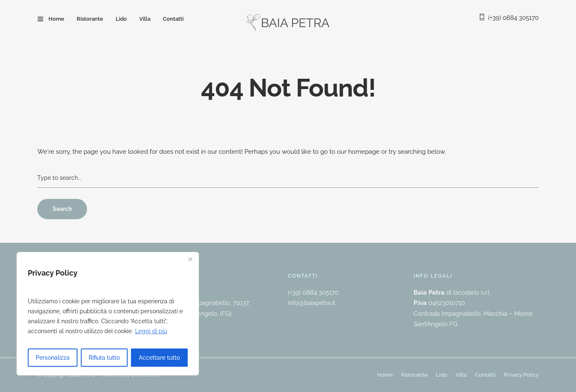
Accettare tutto (159, 358)
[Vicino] (190, 259)
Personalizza (53, 358)
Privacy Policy (521, 375)
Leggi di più (151, 331)
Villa (145, 19)
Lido (121, 19)
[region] (108, 314)
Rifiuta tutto (104, 358)
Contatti (173, 19)
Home (56, 19)
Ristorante (90, 19)
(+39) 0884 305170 (513, 18)
